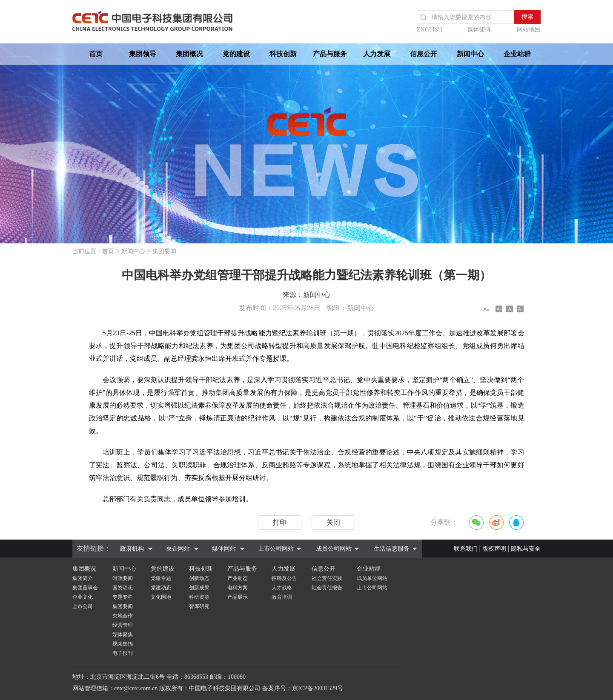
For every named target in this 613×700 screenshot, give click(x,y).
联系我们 (466, 549)
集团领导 (143, 54)
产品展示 (238, 597)
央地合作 (123, 616)
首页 (96, 54)
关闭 (333, 522)
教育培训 (282, 597)
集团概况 (189, 54)
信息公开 (424, 54)
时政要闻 (123, 578)
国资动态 (123, 588)
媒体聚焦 (123, 634)
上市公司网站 (276, 549)
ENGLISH (430, 30)
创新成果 (199, 588)
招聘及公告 (284, 578)
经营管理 (123, 625)
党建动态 (161, 588)
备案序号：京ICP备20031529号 (303, 688)
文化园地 (161, 597)
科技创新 (283, 54)
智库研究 (199, 606)
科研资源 (199, 597)
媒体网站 (224, 549)
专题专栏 (123, 597)
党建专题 (161, 578)
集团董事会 (85, 588)
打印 (280, 522)
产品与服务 (330, 54)
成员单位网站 (372, 578)
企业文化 (83, 597)
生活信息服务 (392, 549)
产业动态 (238, 578)
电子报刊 (123, 653)
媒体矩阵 (479, 30)
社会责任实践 (327, 578)
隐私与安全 (526, 549)
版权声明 (494, 549)
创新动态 (199, 578)
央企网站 (178, 549)
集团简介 (83, 578)
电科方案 (238, 588)
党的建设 (236, 54)
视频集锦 (123, 644)
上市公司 (83, 606)
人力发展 (377, 54)
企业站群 (517, 54)
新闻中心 (470, 54)
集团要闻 (164, 251)
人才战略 (282, 588)
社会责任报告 (327, 588)
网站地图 (529, 30)
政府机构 (132, 549)
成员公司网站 (334, 549)
